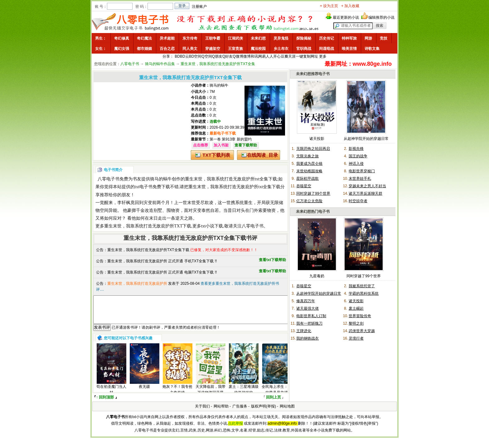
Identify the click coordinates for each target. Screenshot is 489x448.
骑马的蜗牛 (219, 85)
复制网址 (311, 56)
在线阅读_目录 (262, 155)
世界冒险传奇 (360, 316)
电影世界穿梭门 (362, 171)
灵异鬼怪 (281, 38)
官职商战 (304, 49)
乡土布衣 (281, 49)
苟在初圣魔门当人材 (111, 395)
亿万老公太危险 (309, 201)
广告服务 (240, 412)
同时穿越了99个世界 (313, 193)
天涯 (292, 56)
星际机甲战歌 (307, 179)
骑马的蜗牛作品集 (160, 64)
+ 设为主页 (329, 6)
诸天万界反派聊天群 (366, 193)
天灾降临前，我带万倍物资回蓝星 (211, 395)
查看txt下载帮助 (272, 260)
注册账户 (199, 7)
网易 (262, 56)
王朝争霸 (213, 38)
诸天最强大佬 (307, 308)
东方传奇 (190, 38)
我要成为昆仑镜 (309, 164)
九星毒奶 (317, 276)
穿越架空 (213, 49)
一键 (299, 56)
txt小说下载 (212, 226)
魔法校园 (258, 49)
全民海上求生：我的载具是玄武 (277, 395)
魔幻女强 (122, 49)
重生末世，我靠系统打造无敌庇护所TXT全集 (218, 64)
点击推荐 (201, 145)
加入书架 (221, 145)
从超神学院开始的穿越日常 (366, 139)
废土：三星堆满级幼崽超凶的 (244, 395)
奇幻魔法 (144, 38)
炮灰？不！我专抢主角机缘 (177, 395)
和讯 (254, 56)
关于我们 (202, 412)
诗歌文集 (372, 49)
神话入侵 (356, 164)
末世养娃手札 (360, 179)
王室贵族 (235, 49)
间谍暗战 (327, 49)
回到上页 (274, 403)
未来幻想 (258, 38)
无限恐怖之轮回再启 (313, 149)
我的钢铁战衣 (307, 338)
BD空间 (195, 56)
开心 (277, 56)
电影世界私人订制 (311, 316)
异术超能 (167, 38)
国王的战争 (358, 156)
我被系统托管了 (362, 286)
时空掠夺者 (358, 201)
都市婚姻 (144, 49)
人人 (269, 56)
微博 (247, 56)
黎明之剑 (356, 323)
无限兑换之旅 (307, 156)
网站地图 (287, 412)
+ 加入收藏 (350, 6)
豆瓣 (284, 56)
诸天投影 (317, 139)
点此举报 (235, 429)
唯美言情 (349, 49)
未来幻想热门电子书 (313, 212)
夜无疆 (144, 392)
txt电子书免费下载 (152, 187)
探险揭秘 (304, 38)
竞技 (384, 38)
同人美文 (190, 49)
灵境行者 (356, 338)
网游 (368, 38)
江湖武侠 (235, 38)
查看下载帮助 (246, 145)
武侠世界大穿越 (362, 331)
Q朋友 (217, 56)
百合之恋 (167, 49)
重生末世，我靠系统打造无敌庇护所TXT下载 (148, 226)
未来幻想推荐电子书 (313, 74)
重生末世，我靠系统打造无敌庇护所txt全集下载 (231, 179)
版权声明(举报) (264, 412)
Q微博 (238, 56)
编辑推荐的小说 (381, 17)
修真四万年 (306, 301)
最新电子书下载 (223, 133)
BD (177, 56)
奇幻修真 (122, 38)
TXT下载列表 (216, 155)
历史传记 (327, 38)
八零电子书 (130, 64)
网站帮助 (221, 412)
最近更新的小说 (346, 17)
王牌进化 (304, 331)
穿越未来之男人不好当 (367, 186)
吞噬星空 (304, 186)
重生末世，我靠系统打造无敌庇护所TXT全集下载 (148, 250)
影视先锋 (356, 149)
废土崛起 (356, 308)
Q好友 (228, 56)
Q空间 (207, 56)
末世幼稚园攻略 (309, 171)
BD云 (184, 56)
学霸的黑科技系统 (364, 293)
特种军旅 (349, 38)
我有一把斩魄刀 (309, 323)
